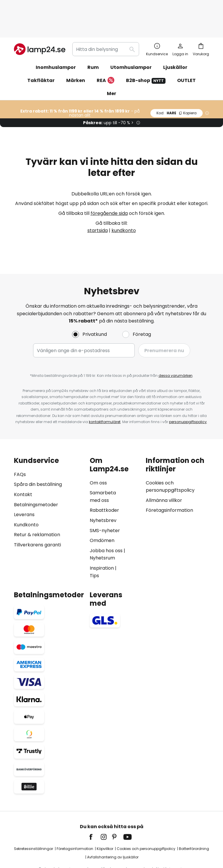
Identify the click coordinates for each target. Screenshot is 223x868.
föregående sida (109, 183)
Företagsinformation (169, 480)
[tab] (49, 488)
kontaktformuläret (105, 392)
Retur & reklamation (37, 504)
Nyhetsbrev (103, 490)
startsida (98, 200)
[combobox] (106, 19)
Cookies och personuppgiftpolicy (146, 818)
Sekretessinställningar (34, 818)
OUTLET (186, 50)
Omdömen (102, 510)
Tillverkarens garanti (37, 514)
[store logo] (40, 19)
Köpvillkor (105, 818)
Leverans (24, 484)
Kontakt (23, 464)
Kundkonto (26, 494)
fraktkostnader (127, 845)
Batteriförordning (194, 818)
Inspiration (102, 538)
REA (106, 50)
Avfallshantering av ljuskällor (113, 827)
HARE (177, 82)
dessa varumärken (176, 345)
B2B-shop (146, 50)
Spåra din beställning (38, 454)
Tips (94, 545)
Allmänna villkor (164, 470)
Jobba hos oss (106, 520)
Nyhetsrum (102, 528)
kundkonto (124, 200)
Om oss (98, 452)
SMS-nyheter (105, 500)
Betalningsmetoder (36, 474)
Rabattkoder (104, 480)
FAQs (20, 444)
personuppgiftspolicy (188, 392)
